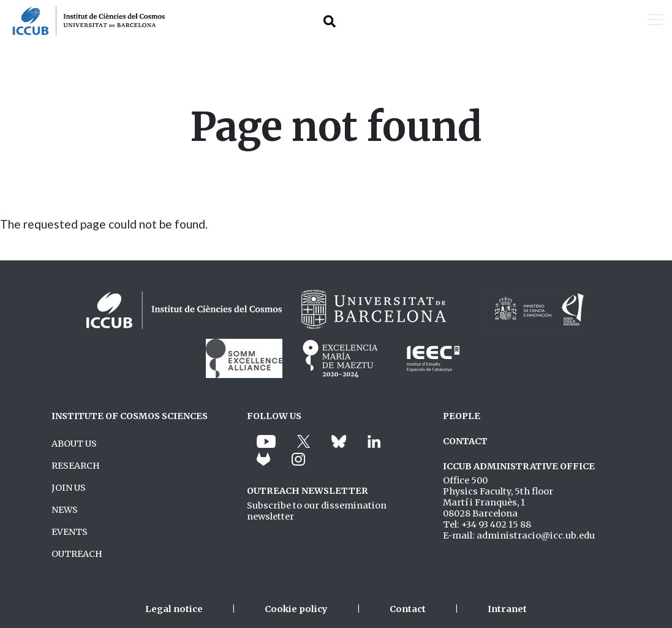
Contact (408, 609)
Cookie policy (296, 609)
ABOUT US (74, 444)
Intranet (507, 609)
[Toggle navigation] (655, 21)
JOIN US (69, 488)
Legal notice (174, 609)
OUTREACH (77, 554)
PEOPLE (462, 416)
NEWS (65, 510)
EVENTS (70, 532)
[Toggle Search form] (330, 21)
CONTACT (465, 441)
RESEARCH (76, 466)
